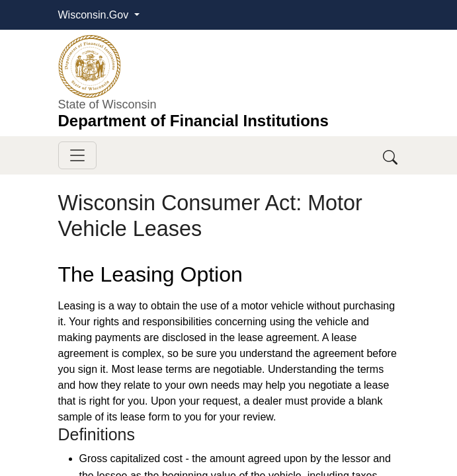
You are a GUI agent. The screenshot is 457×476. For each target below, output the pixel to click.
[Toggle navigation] (77, 155)
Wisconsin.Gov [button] (95, 15)
